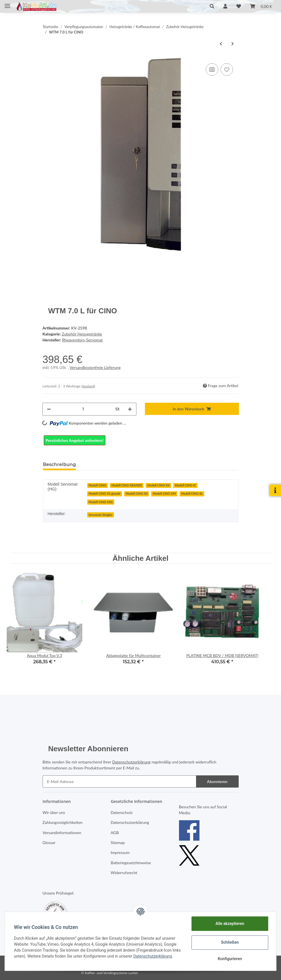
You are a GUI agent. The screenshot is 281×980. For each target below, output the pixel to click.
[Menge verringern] (49, 409)
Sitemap (118, 842)
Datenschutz (122, 812)
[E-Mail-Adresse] (119, 781)
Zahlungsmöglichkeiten (63, 822)
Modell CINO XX (158, 485)
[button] (212, 6)
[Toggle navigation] (7, 4)
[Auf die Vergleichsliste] (212, 70)
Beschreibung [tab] (59, 464)
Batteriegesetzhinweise (131, 863)
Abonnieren (217, 781)
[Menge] (83, 409)
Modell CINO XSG (101, 502)
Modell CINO (97, 485)
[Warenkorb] (261, 6)
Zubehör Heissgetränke (82, 334)
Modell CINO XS (137, 494)
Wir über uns (54, 812)
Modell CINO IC (185, 485)
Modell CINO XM (164, 494)
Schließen (230, 942)
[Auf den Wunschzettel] (227, 70)
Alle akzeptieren (230, 924)
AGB (115, 833)
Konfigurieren (230, 959)
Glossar (49, 842)
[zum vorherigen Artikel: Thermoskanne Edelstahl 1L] (221, 44)
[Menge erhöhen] (130, 409)
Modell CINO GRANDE (127, 485)
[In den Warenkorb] (192, 409)
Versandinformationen (62, 833)
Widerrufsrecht (124, 873)
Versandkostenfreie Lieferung (95, 367)
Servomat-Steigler (101, 515)
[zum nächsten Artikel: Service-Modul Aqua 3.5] (233, 44)
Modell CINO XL (192, 494)
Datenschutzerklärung (131, 762)
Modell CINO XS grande (105, 494)
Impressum (120, 852)
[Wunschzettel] (239, 6)
